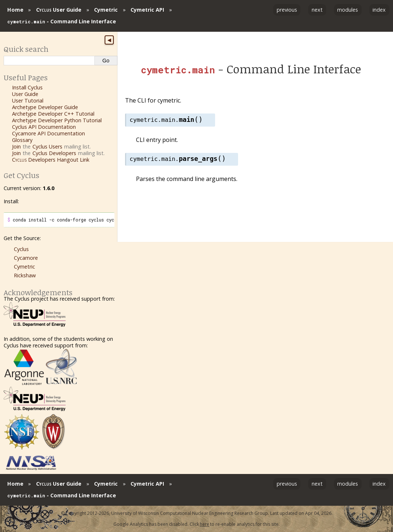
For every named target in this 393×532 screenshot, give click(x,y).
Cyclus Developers (54, 153)
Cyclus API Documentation (44, 127)
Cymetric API (147, 10)
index (379, 10)
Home (15, 10)
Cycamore (26, 258)
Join (16, 147)
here (205, 524)
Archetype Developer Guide (45, 107)
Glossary (22, 140)
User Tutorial (28, 101)
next (317, 10)
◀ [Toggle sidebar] (109, 40)
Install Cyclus (27, 87)
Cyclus (21, 249)
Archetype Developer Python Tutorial (57, 120)
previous (287, 10)
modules (348, 10)
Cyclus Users (47, 147)
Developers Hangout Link (51, 160)
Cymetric (106, 10)
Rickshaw (25, 275)
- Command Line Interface (62, 21)
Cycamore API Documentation (48, 133)
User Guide (59, 10)
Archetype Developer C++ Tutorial (53, 114)
